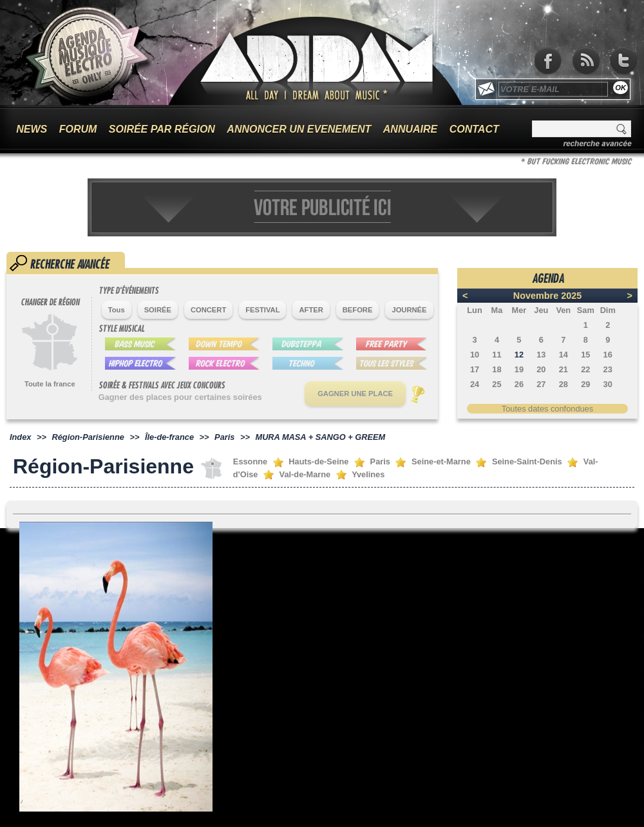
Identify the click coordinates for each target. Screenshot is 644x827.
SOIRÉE (158, 310)
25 (497, 384)
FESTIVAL (262, 310)
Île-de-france (169, 437)
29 (585, 384)
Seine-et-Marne (441, 461)
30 (608, 384)
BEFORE (358, 310)
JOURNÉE (409, 310)
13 (541, 355)
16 (608, 355)
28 (563, 384)
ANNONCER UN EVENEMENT (299, 129)
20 (541, 369)
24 (475, 384)
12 (519, 355)
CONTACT (474, 129)
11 (497, 355)
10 (475, 355)
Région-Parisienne (88, 437)
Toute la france (50, 384)
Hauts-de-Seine (318, 461)
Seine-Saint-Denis (527, 461)
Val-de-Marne (305, 474)
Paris (224, 437)
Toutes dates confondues (547, 409)
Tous (117, 310)
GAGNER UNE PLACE (355, 394)
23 (608, 369)
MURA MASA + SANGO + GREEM (320, 437)
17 (475, 369)
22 (585, 369)
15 (585, 355)
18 (497, 369)
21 (563, 369)
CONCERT (208, 310)
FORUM (78, 129)
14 (563, 355)
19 (519, 369)
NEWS (32, 129)
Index (20, 437)
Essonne (250, 461)
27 (541, 384)
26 (519, 384)
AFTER (311, 310)
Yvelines (368, 474)
